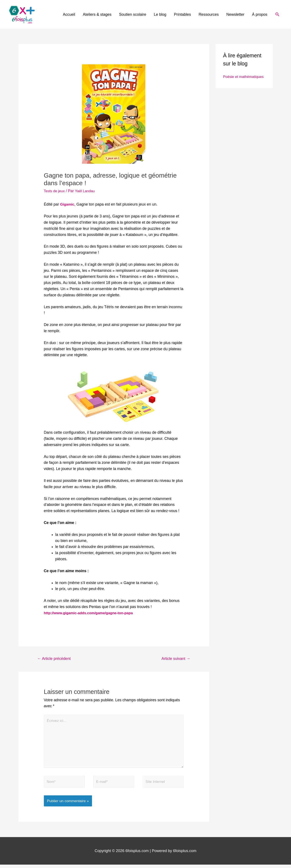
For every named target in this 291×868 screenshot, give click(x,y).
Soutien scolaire (133, 14)
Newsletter (235, 14)
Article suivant (175, 659)
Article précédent (55, 659)
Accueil (69, 14)
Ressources (209, 14)
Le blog (160, 14)
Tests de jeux (55, 191)
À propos (260, 14)
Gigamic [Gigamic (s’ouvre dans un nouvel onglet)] (68, 204)
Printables (182, 14)
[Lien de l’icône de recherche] (277, 14)
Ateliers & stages (97, 14)
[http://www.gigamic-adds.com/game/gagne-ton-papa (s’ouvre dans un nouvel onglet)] (91, 613)
